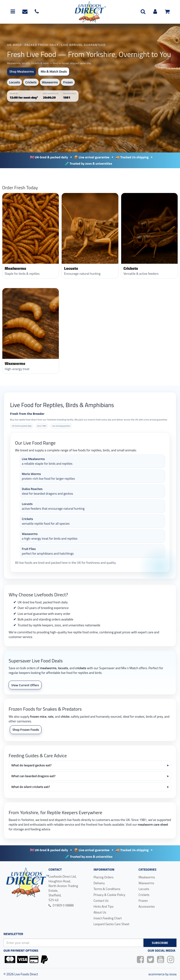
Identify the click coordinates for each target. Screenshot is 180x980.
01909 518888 (61, 905)
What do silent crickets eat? (31, 787)
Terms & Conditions (107, 889)
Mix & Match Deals (54, 71)
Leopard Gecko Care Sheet (111, 924)
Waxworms (50, 82)
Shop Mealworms (22, 71)
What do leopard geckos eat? (31, 765)
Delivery (99, 883)
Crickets (31, 82)
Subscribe (160, 943)
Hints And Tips (103, 906)
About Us (100, 912)
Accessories (147, 906)
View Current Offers (25, 685)
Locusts (15, 82)
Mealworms (147, 877)
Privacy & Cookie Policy (109, 895)
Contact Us (101, 900)
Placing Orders (103, 877)
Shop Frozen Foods (26, 729)
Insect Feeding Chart (108, 918)
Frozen (68, 82)
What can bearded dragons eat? (33, 776)
